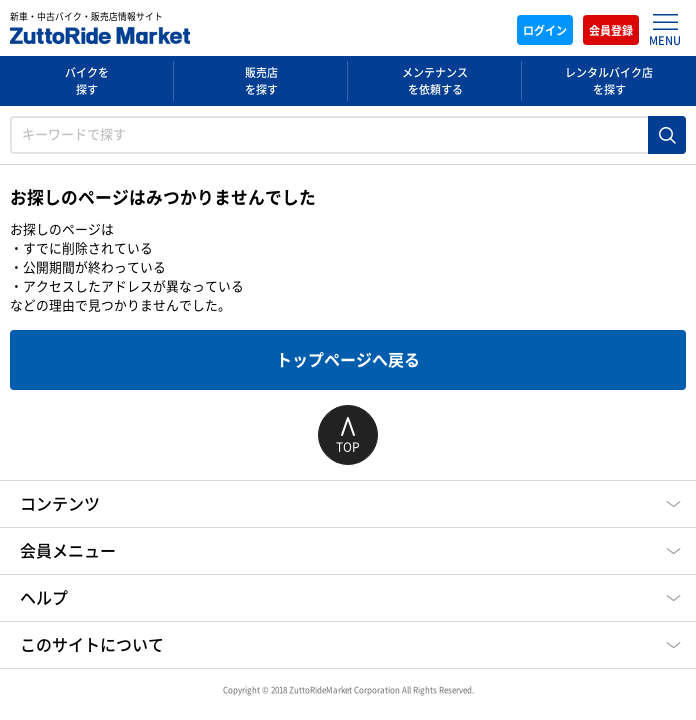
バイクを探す (87, 81)
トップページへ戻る (348, 360)
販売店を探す (261, 81)
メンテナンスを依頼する (435, 81)
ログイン (545, 30)
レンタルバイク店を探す (609, 81)
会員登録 (611, 30)
